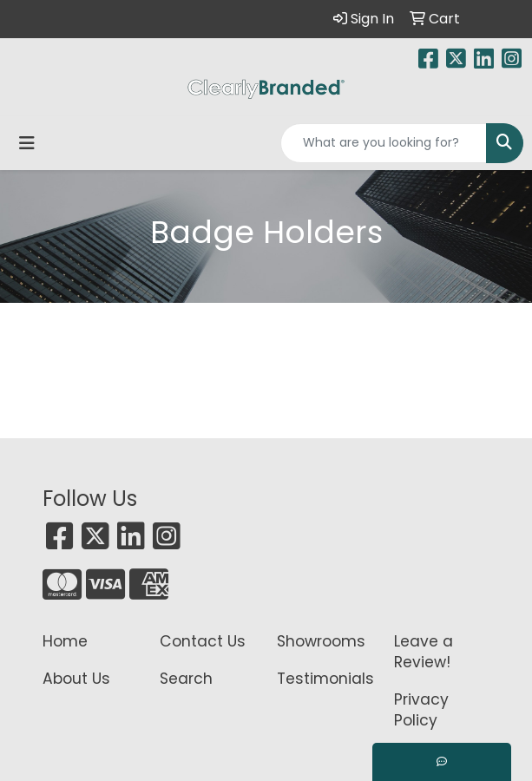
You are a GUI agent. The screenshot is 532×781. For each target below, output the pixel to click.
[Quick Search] (384, 143)
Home (65, 641)
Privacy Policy (421, 710)
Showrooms (321, 641)
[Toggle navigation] (27, 143)
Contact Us (203, 641)
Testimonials (325, 679)
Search (186, 679)
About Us (76, 679)
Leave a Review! (424, 652)
